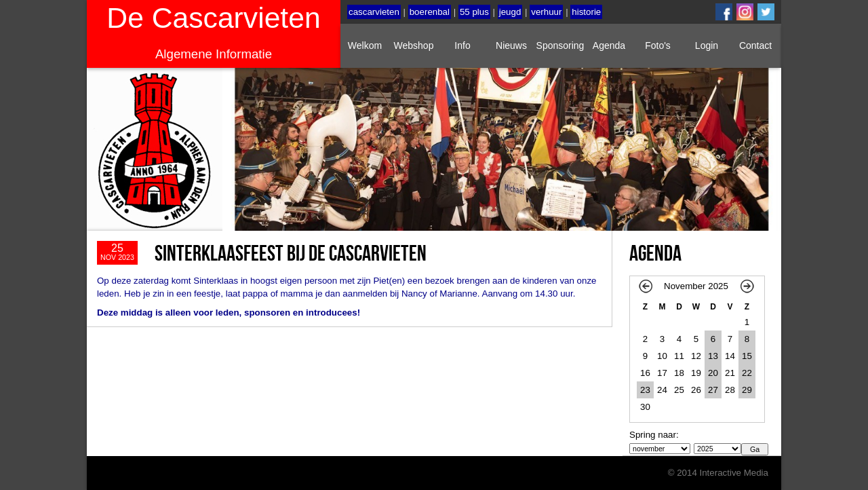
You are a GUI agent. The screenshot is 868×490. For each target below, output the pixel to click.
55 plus (474, 12)
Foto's (658, 45)
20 (713, 373)
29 (747, 390)
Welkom (365, 45)
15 (747, 356)
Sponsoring (560, 45)
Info (462, 45)
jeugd (510, 12)
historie (586, 12)
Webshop (414, 45)
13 (713, 356)
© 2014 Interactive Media (718, 473)
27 (713, 390)
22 (747, 373)
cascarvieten (374, 12)
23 (645, 390)
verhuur (546, 12)
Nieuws (511, 45)
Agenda (609, 45)
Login (707, 45)
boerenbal (430, 12)
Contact (755, 45)
